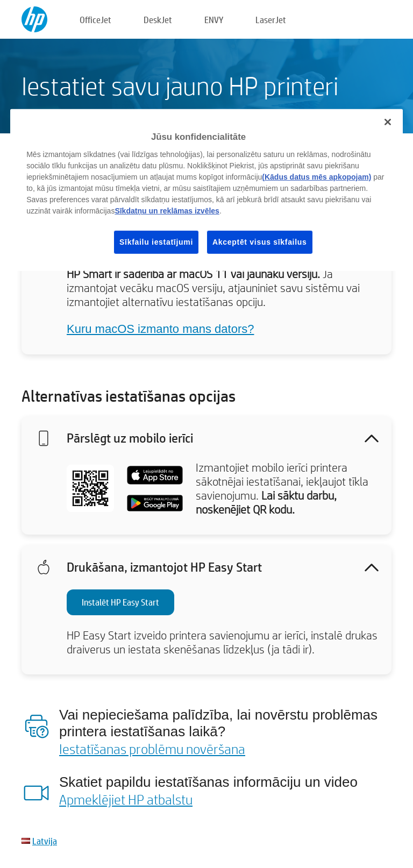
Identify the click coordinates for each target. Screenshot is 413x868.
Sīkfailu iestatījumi (156, 241)
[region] (206, 190)
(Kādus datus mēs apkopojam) (316, 176)
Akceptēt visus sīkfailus (260, 241)
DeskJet (158, 20)
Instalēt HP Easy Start (120, 602)
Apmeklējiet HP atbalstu (126, 799)
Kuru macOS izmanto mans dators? (160, 329)
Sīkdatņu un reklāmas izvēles (167, 210)
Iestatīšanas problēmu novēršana (152, 749)
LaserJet (271, 20)
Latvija (45, 841)
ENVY (214, 20)
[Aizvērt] (388, 122)
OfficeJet (95, 20)
